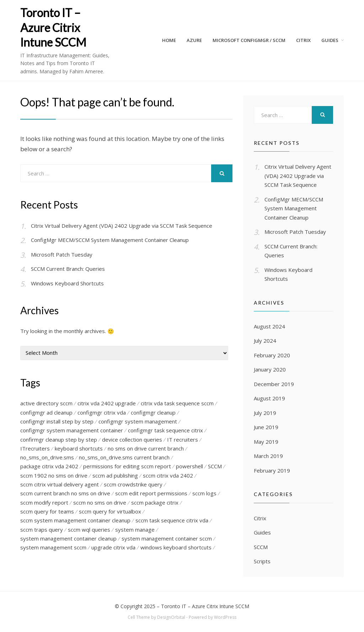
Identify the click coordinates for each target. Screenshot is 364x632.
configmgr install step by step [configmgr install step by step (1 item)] (57, 421)
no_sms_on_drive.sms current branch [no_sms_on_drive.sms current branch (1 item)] (124, 458)
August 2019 (269, 398)
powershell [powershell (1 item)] (189, 467)
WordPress (225, 617)
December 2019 (274, 384)
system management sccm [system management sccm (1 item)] (53, 548)
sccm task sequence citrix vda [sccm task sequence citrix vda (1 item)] (172, 521)
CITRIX (303, 40)
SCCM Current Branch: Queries (68, 269)
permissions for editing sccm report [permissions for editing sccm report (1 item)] (127, 467)
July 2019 (265, 413)
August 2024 (269, 326)
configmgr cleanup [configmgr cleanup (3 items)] (153, 412)
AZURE (194, 40)
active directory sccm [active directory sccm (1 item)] (46, 403)
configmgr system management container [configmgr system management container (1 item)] (72, 431)
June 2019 (266, 427)
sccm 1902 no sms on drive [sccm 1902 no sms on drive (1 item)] (54, 476)
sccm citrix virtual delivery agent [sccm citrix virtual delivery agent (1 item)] (60, 485)
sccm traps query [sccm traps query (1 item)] (42, 530)
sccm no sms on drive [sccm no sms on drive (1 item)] (100, 503)
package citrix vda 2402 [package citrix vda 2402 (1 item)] (49, 467)
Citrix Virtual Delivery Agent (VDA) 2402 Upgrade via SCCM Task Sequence (122, 226)
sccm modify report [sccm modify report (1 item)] (44, 503)
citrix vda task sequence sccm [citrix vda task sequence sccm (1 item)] (177, 403)
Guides (330, 40)
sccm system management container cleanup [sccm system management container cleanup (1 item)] (75, 521)
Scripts (262, 561)
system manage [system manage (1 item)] (135, 530)
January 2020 (270, 369)
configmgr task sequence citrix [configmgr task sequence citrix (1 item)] (165, 431)
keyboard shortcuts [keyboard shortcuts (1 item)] (79, 449)
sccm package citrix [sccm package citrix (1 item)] (155, 503)
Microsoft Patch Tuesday (62, 254)
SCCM (261, 547)
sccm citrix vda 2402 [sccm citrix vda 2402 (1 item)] (168, 476)
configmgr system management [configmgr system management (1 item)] (138, 421)
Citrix (260, 518)
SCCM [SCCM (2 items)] (215, 467)
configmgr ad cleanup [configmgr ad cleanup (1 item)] (46, 412)
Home (169, 40)
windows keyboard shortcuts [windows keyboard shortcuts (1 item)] (176, 548)
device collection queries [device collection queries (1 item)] (132, 439)
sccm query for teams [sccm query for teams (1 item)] (47, 512)
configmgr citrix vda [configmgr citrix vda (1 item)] (102, 412)
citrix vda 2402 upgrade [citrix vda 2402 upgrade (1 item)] (107, 403)
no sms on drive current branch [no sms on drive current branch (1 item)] (146, 449)
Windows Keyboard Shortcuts (67, 283)
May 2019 (266, 442)
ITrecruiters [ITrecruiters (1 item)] (35, 449)
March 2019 (268, 456)
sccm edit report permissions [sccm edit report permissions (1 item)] (151, 494)
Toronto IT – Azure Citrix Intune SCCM (53, 27)
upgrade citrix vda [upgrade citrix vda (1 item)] (113, 548)
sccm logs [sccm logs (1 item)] (204, 494)
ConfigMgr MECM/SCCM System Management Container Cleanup (110, 240)
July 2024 (265, 341)
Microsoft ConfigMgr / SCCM (249, 40)
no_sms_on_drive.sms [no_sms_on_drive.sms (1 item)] (47, 458)
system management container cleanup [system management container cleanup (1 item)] (68, 539)
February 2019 (272, 470)
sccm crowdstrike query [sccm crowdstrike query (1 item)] (133, 485)
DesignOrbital (171, 617)
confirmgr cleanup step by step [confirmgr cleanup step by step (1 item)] (59, 439)
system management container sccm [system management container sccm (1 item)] (167, 539)
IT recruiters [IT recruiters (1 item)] (183, 439)
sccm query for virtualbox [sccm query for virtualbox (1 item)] (110, 512)
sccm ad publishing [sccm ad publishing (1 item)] (115, 476)
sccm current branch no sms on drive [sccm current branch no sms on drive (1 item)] (65, 494)
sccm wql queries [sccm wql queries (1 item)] (89, 530)
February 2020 (272, 355)
